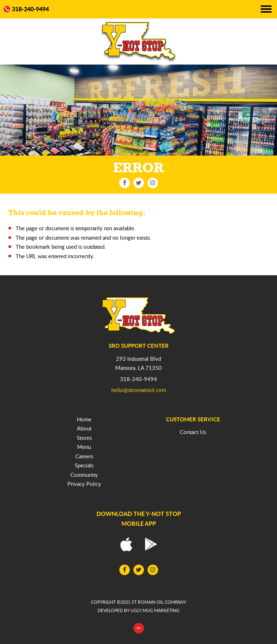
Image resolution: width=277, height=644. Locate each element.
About (84, 428)
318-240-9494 (26, 9)
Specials (84, 465)
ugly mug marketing (155, 610)
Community (84, 475)
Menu (84, 447)
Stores (84, 438)
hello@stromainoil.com (139, 390)
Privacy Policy (84, 484)
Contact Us (193, 432)
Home (84, 419)
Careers (84, 456)
